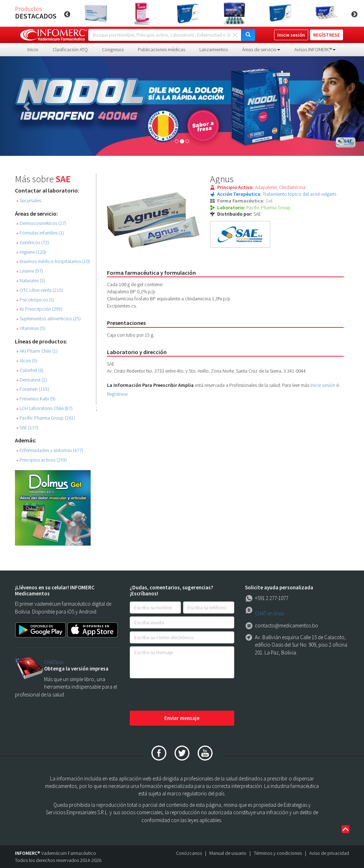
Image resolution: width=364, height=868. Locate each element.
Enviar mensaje (182, 718)
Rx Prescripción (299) (39, 309)
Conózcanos (189, 853)
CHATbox (54, 662)
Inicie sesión (323, 385)
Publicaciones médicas (162, 49)
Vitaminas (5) (31, 328)
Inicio (33, 49)
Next (354, 15)
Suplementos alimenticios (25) (49, 319)
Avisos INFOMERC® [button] (315, 49)
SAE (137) (27, 428)
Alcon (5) (27, 361)
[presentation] (184, 695)
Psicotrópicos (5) (35, 300)
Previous (67, 15)
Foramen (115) (33, 389)
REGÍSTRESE (326, 35)
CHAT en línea (269, 613)
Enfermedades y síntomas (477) (50, 450)
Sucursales (29, 201)
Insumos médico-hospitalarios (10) (53, 261)
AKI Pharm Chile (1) (37, 351)
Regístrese (117, 394)
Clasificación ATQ (70, 49)
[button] (27, 106)
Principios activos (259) (42, 460)
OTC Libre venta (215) (40, 290)
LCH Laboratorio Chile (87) (44, 408)
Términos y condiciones (278, 853)
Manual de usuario (228, 853)
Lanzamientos (214, 49)
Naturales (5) (31, 281)
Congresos (113, 49)
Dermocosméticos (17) (41, 223)
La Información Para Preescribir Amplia (150, 385)
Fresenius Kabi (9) (36, 399)
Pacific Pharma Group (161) (46, 418)
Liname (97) (30, 271)
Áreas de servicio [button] (261, 49)
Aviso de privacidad (329, 853)
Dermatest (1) (32, 380)
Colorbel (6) (30, 370)
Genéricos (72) (33, 243)
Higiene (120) (31, 252)
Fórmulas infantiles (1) (40, 233)
